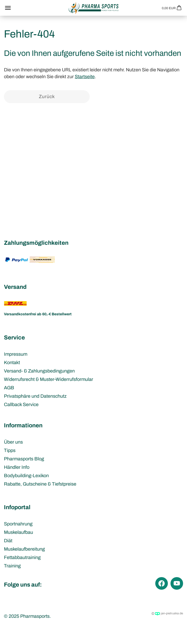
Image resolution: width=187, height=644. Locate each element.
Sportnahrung (18, 524)
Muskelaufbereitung (24, 549)
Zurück (47, 97)
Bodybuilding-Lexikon (26, 476)
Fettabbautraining (22, 557)
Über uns (13, 442)
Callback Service (21, 405)
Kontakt (12, 363)
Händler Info (17, 467)
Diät (8, 541)
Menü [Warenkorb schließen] (8, 8)
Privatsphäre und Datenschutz (35, 396)
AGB (9, 388)
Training (12, 566)
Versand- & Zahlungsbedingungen (39, 371)
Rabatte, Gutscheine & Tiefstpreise (40, 484)
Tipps (10, 450)
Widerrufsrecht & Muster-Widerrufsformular (49, 379)
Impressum (16, 354)
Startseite (85, 77)
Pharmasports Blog (24, 459)
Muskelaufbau (18, 532)
